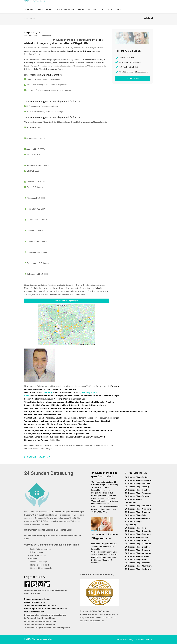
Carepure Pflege (31, 33)
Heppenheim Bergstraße (61, 408)
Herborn (82, 418)
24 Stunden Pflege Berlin (136, 477)
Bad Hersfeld (98, 402)
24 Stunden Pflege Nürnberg (138, 509)
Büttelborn (54, 437)
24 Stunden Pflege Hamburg (138, 490)
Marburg (48, 393)
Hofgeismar (78, 434)
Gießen (40, 393)
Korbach (93, 412)
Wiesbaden (38, 389)
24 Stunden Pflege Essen (136, 537)
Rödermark (74, 405)
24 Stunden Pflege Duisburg (138, 547)
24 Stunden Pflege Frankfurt (138, 518)
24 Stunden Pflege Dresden (137, 512)
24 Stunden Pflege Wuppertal (138, 553)
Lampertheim (59, 402)
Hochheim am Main (48, 421)
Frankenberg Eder (91, 421)
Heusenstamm (100, 418)
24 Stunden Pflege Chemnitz (138, 531)
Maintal (108, 396)
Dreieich (68, 396)
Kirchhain (49, 431)
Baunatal (86, 405)
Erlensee (45, 434)
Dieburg (36, 434)
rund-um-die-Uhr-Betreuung (80, 51)
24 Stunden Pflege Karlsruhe (138, 569)
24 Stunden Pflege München (138, 484)
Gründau (95, 437)
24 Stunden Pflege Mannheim (138, 566)
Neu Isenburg (38, 399)
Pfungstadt (58, 412)
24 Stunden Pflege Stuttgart (138, 496)
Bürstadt (79, 427)
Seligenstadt (39, 418)
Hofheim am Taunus (93, 396)
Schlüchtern (101, 431)
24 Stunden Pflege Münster (137, 563)
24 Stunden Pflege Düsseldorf (139, 480)
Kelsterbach (40, 424)
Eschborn (37, 415)
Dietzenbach (36, 402)
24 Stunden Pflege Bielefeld (138, 556)
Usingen (86, 437)
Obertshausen (71, 412)
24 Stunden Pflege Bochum (137, 550)
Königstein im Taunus (64, 427)
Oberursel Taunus (46, 396)
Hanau (33, 393)
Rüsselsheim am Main (70, 393)
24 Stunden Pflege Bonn (136, 560)
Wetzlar (33, 396)
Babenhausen (70, 424)
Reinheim (40, 431)
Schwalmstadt (65, 421)
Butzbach (44, 408)
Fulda (56, 393)
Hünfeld (49, 427)
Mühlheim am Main (59, 405)
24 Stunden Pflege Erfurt (136, 515)
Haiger (90, 418)
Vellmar (35, 421)
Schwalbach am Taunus (61, 434)
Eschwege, (73, 418)
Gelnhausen (114, 412)
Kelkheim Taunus (41, 405)
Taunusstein (86, 402)
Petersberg (60, 431)
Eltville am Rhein (55, 424)
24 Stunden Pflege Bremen (137, 541)
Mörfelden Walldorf (72, 399)
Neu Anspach (43, 440)
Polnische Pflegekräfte (35, 602)
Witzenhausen (41, 437)
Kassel (48, 389)
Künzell (41, 427)
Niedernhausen (67, 437)
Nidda (103, 421)
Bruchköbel (61, 418)
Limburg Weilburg (54, 399)
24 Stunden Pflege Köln (136, 528)
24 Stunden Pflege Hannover (138, 544)
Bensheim (78, 396)
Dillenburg (102, 412)
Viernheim (47, 402)
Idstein (49, 412)
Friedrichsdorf (38, 412)
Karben (133, 412)
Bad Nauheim (72, 402)
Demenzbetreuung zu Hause (37, 599)
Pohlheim (77, 421)
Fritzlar (78, 437)
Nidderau (50, 418)
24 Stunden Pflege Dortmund (138, 534)
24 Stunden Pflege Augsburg (138, 493)
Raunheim (71, 431)
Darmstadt (57, 389)
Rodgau (60, 396)
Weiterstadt (78, 408)
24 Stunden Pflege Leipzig (137, 487)
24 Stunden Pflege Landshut (138, 506)
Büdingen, (125, 412)
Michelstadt (82, 431)
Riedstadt (83, 412)
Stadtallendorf (49, 415)
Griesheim (34, 408)
